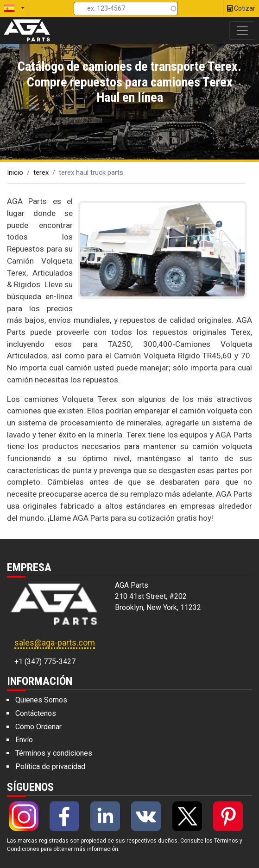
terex (41, 172)
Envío (24, 740)
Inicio (15, 172)
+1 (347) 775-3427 (45, 662)
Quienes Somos (41, 700)
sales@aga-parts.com (55, 643)
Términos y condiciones (54, 753)
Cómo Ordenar (38, 727)
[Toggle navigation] (242, 31)
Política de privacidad (50, 766)
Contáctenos (36, 713)
